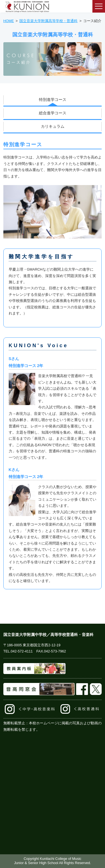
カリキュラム (53, 126)
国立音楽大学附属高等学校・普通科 (48, 21)
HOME (9, 21)
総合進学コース (53, 113)
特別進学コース (53, 100)
